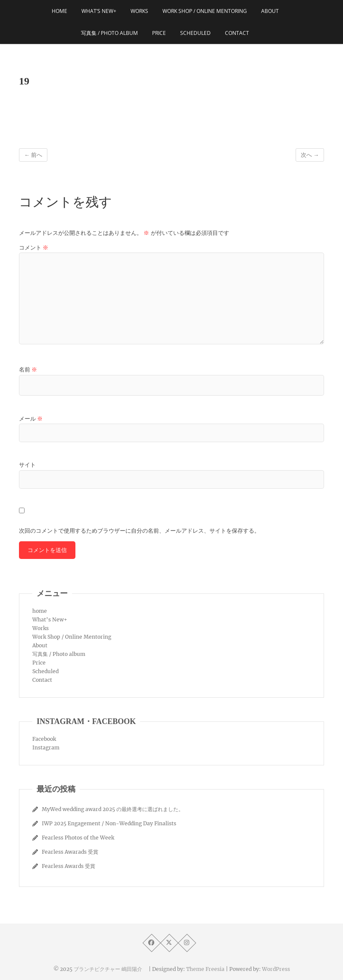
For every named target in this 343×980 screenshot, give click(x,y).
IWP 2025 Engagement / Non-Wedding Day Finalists (109, 823)
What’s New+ (99, 11)
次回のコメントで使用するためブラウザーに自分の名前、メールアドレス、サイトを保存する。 (139, 531)
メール (31, 419)
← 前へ (33, 155)
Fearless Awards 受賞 (69, 866)
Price (159, 33)
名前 (28, 370)
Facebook (44, 739)
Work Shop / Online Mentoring (205, 11)
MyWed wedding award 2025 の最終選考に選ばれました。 (113, 809)
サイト (27, 465)
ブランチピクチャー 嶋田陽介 (111, 969)
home (59, 11)
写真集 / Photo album (109, 33)
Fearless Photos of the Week (78, 838)
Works (139, 11)
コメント (34, 248)
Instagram (46, 747)
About (270, 11)
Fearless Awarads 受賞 (70, 852)
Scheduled (195, 33)
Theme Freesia (205, 969)
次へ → (310, 155)
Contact (237, 33)
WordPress (276, 969)
